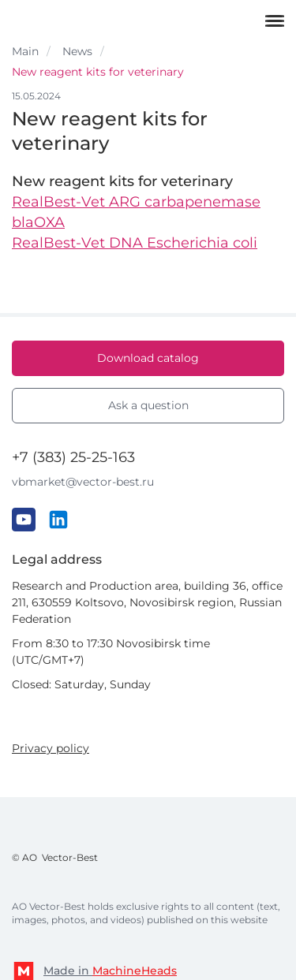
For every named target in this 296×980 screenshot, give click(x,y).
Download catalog (148, 358)
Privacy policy (51, 748)
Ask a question (148, 405)
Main (25, 51)
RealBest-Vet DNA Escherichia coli (135, 243)
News (77, 51)
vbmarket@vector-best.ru (83, 482)
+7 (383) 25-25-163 (73, 457)
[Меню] (275, 20)
